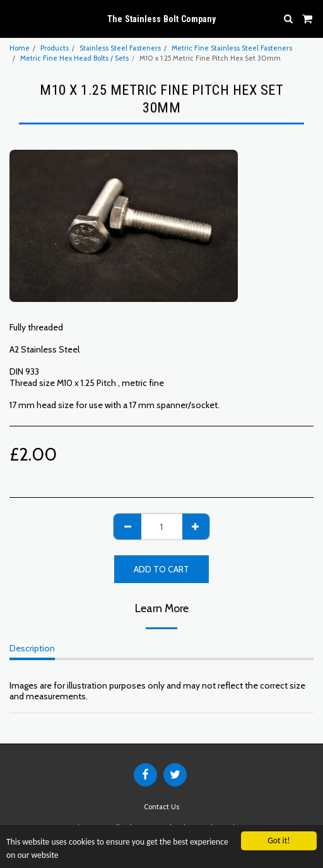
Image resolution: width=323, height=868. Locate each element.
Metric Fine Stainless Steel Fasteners (232, 48)
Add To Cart (161, 569)
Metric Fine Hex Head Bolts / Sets (74, 58)
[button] (14, 18)
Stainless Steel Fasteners (120, 48)
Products (55, 48)
